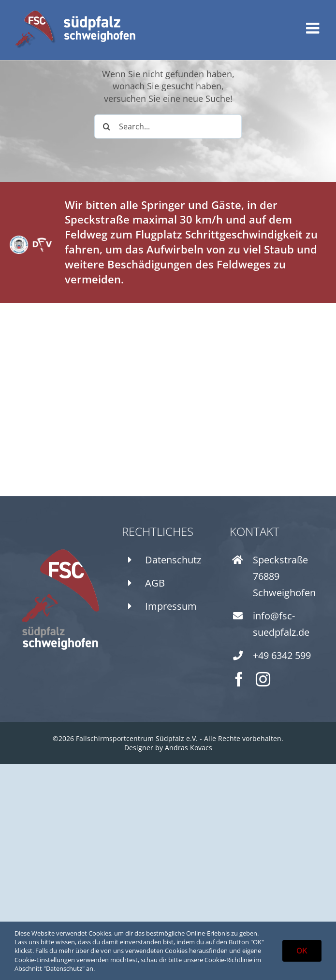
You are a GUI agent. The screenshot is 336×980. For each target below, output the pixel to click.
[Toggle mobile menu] (314, 28)
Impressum (171, 606)
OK (302, 951)
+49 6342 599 (282, 655)
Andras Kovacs (189, 748)
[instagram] (263, 679)
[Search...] (168, 126)
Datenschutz (173, 560)
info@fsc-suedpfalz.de (281, 624)
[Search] (106, 126)
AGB (155, 583)
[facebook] (239, 679)
